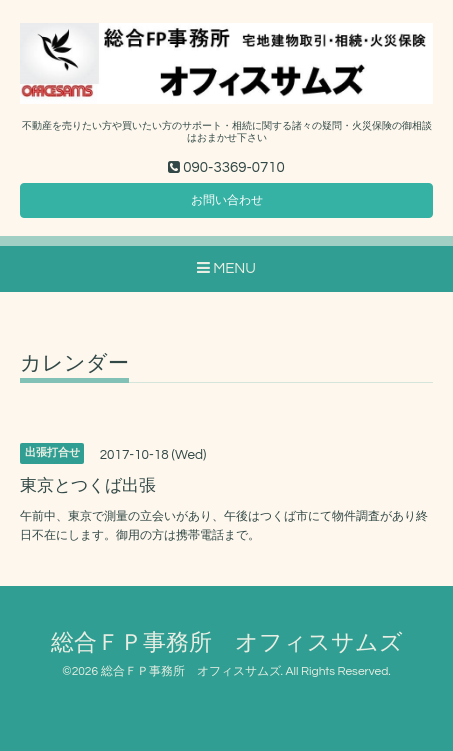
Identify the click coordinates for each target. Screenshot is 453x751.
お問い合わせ (227, 200)
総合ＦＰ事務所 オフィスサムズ (227, 643)
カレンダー (74, 363)
